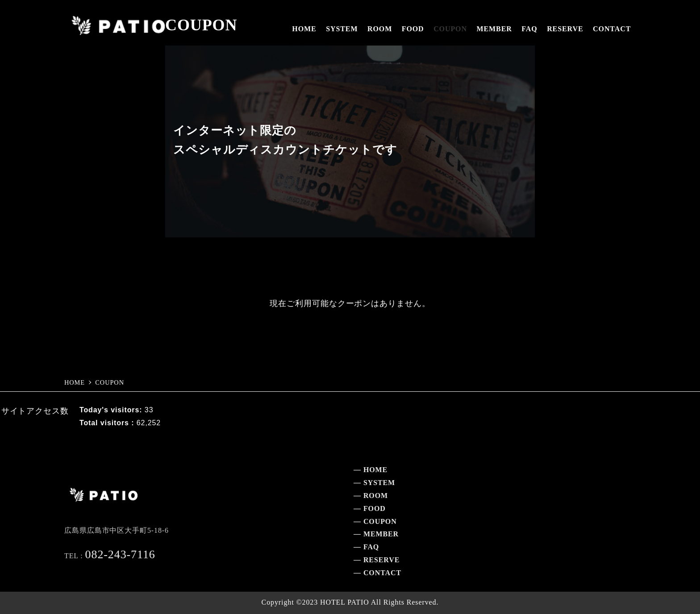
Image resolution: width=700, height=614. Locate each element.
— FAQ (366, 547)
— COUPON (375, 521)
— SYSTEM (374, 483)
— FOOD (370, 508)
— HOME (371, 470)
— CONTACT (377, 573)
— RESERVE (377, 560)
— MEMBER (376, 534)
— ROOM (371, 496)
